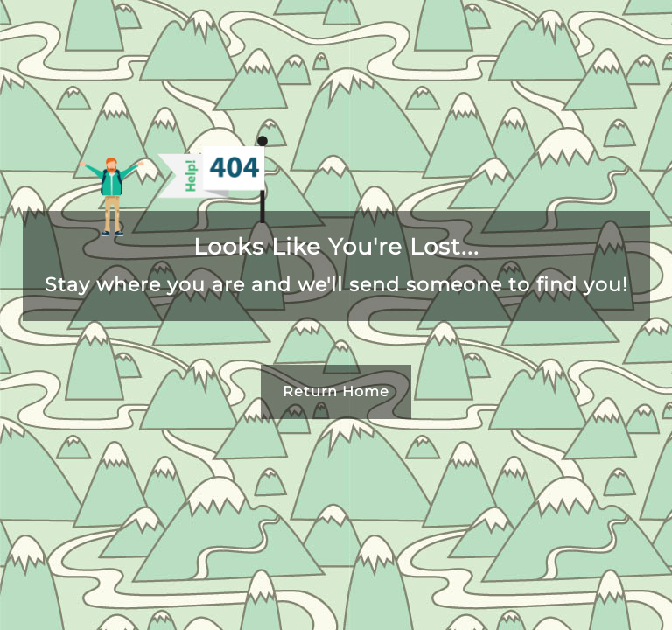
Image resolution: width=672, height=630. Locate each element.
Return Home (336, 392)
